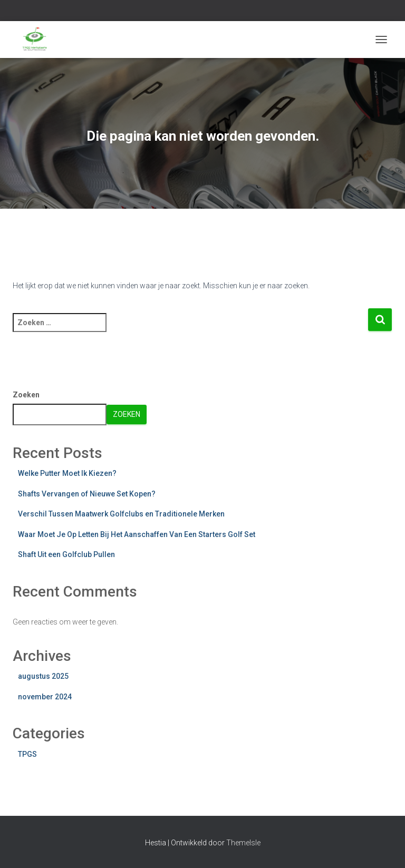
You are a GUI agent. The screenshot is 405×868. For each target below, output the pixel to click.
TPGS (27, 754)
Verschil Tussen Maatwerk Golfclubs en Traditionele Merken (121, 514)
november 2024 (45, 697)
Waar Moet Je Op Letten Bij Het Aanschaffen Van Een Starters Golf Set (137, 534)
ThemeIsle (243, 843)
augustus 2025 (43, 676)
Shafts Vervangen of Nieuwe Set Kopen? (87, 494)
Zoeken (26, 395)
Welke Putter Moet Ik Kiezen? (67, 473)
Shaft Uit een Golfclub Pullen (66, 554)
